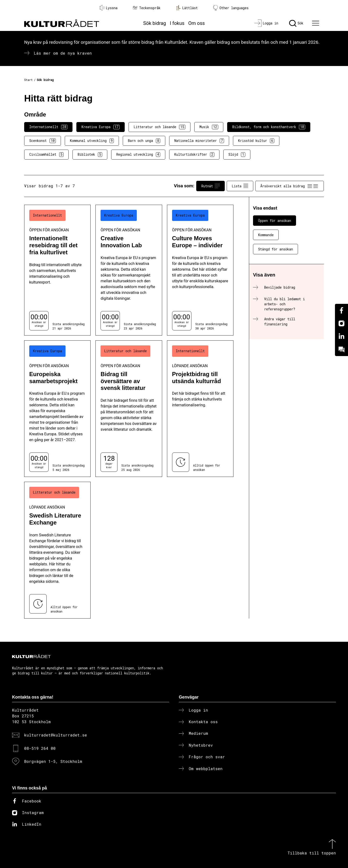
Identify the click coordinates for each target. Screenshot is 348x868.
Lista (240, 186)
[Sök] (296, 23)
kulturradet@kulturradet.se (56, 735)
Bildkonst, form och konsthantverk (269, 127)
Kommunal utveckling (92, 141)
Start (28, 80)
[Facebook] (341, 310)
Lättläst (187, 8)
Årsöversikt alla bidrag (290, 186)
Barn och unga (144, 141)
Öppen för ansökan (275, 221)
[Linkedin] (341, 336)
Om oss (196, 23)
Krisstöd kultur (256, 141)
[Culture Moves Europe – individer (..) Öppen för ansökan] (200, 270)
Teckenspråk (147, 8)
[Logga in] (266, 23)
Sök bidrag (155, 23)
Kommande (266, 235)
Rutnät (210, 186)
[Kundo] (341, 350)
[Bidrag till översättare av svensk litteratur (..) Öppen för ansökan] (129, 409)
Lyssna (109, 8)
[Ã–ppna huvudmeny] (316, 23)
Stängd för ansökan (275, 249)
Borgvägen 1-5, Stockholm (53, 761)
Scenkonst (43, 141)
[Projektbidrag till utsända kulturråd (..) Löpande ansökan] (200, 409)
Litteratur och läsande (159, 127)
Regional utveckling (138, 154)
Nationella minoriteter (199, 141)
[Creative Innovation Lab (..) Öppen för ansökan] (129, 270)
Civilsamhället (46, 154)
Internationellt (48, 127)
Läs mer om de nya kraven (63, 53)
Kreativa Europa (101, 127)
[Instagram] (341, 323)
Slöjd (237, 154)
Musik (209, 127)
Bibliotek (90, 154)
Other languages (231, 8)
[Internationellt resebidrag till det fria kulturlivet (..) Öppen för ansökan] (57, 270)
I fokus (177, 23)
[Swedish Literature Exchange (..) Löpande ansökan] (57, 550)
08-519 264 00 (40, 748)
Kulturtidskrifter (194, 154)
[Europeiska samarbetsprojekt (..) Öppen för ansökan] (57, 409)
